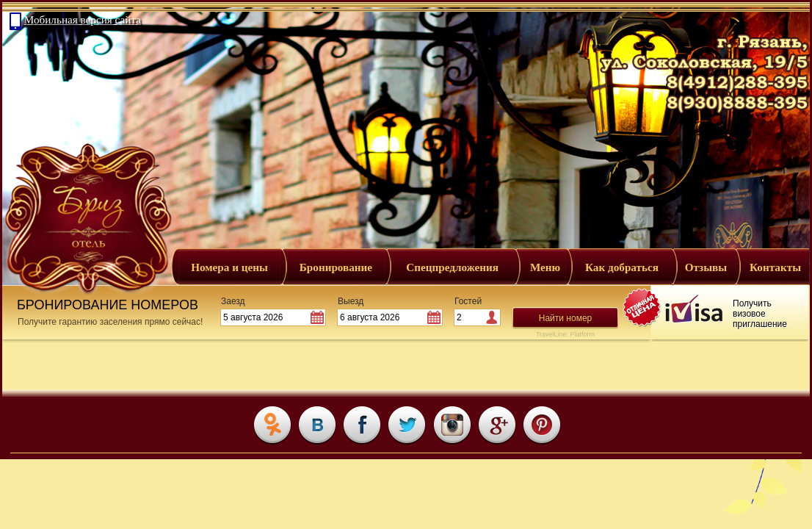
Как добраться (622, 267)
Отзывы (706, 267)
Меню (545, 267)
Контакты (775, 267)
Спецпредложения (452, 267)
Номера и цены (229, 267)
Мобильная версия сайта (83, 19)
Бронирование (336, 267)
